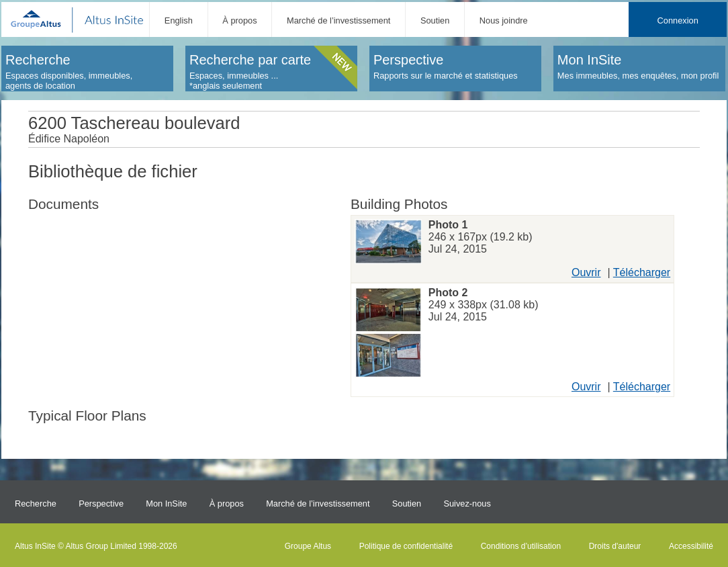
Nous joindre (504, 20)
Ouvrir (586, 272)
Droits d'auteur (615, 546)
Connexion (678, 20)
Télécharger (642, 272)
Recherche (36, 504)
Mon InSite (166, 504)
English (179, 20)
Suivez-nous (467, 504)
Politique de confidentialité (406, 546)
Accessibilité (691, 546)
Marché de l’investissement (338, 20)
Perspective (101, 504)
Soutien (435, 20)
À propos (239, 20)
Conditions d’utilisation (521, 546)
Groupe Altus (308, 546)
